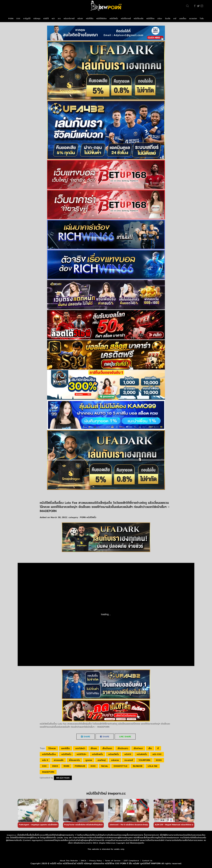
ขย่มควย (115, 760)
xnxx (55, 766)
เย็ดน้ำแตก (107, 748)
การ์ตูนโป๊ (27, 18)
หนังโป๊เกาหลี (126, 18)
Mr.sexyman (63, 778)
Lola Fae (153, 766)
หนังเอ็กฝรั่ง (97, 754)
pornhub (80, 766)
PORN (11, 18)
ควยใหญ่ (102, 760)
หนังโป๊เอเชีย (139, 18)
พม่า (53, 18)
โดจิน (202, 18)
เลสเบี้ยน (183, 18)
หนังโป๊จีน (90, 18)
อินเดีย (168, 18)
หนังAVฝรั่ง (142, 754)
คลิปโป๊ (46, 18)
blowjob (138, 766)
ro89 (66, 766)
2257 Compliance (131, 861)
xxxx (159, 760)
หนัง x (45, 760)
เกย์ (175, 18)
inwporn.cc (12, 835)
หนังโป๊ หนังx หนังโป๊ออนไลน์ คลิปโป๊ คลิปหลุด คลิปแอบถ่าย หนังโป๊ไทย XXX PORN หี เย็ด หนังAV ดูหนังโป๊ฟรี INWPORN (105, 863)
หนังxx (128, 754)
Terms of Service (113, 861)
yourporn (144, 760)
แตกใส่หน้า (80, 748)
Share (86, 737)
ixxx (93, 766)
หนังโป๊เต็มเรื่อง (49, 754)
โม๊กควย (52, 748)
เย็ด (150, 748)
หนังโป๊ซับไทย (101, 18)
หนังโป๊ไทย (150, 18)
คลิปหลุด (37, 18)
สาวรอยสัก (59, 760)
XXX (18, 18)
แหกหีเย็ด (66, 748)
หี (158, 748)
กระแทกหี (129, 760)
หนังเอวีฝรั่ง (114, 754)
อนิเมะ (160, 18)
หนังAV (80, 18)
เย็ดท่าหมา (138, 748)
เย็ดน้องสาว (123, 748)
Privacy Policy (96, 861)
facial (105, 766)
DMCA (84, 861)
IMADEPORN (48, 772)
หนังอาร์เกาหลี (69, 18)
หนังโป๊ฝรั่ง (114, 18)
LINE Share (125, 737)
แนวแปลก (193, 18)
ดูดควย (89, 760)
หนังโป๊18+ (82, 754)
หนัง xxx (157, 754)
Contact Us (147, 861)
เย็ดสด (94, 748)
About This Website (69, 861)
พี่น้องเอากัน (74, 760)
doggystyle (121, 766)
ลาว (59, 18)
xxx (44, 766)
